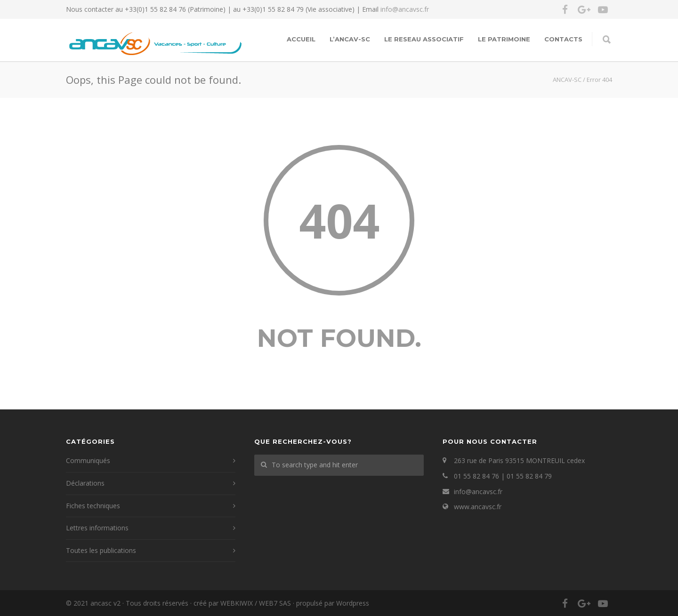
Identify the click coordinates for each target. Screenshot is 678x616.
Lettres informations (97, 528)
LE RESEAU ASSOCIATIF (424, 39)
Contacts (563, 39)
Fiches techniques (93, 506)
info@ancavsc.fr (405, 9)
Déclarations (85, 483)
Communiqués (88, 460)
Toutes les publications (101, 550)
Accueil (301, 39)
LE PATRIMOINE (504, 39)
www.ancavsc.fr (478, 507)
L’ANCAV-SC (350, 39)
